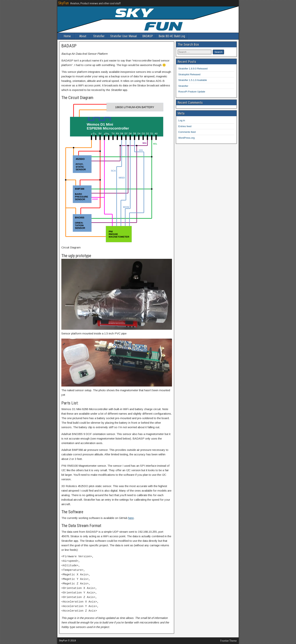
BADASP (148, 36)
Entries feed (185, 126)
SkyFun (63, 3)
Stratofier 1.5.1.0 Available (193, 80)
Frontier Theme (229, 641)
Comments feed (187, 132)
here (131, 518)
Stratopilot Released (189, 74)
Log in (182, 120)
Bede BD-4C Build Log (172, 36)
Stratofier (99, 36)
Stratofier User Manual (123, 36)
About (83, 36)
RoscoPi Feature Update (192, 92)
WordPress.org (187, 138)
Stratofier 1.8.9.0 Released (193, 69)
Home (67, 36)
